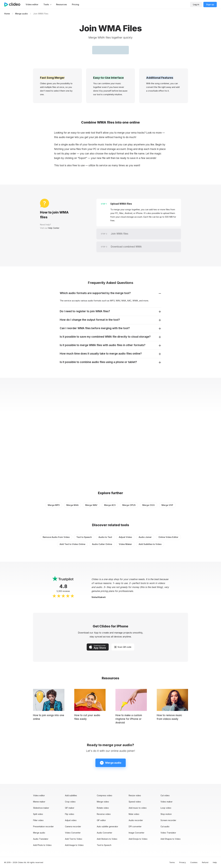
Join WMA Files (41, 14)
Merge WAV (91, 505)
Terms (172, 862)
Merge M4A (72, 505)
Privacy (183, 862)
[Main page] (14, 5)
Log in (196, 4)
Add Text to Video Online (72, 544)
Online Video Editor (168, 537)
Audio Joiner (145, 537)
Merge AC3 (110, 505)
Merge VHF (167, 505)
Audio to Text (105, 537)
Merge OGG (149, 505)
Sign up (210, 4)
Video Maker (125, 544)
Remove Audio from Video (56, 537)
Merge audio (21, 14)
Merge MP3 (54, 505)
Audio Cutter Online (102, 544)
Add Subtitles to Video (150, 544)
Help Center (54, 228)
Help (215, 862)
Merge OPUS (129, 505)
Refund (205, 862)
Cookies (194, 862)
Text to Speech (84, 537)
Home (7, 14)
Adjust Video (125, 537)
